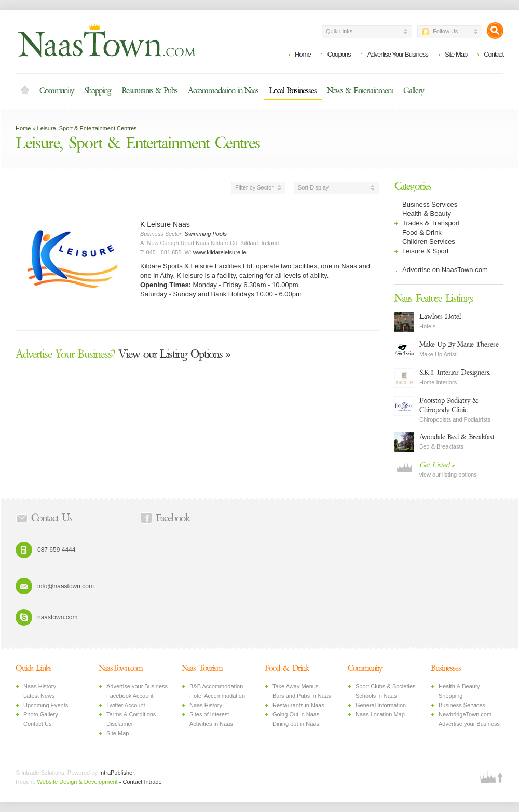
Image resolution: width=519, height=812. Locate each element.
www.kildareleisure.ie (220, 252)
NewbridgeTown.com (465, 714)
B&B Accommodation (216, 686)
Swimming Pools (206, 234)
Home (303, 54)
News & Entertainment (360, 91)
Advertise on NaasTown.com (445, 270)
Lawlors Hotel (440, 316)
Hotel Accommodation (217, 696)
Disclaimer (120, 724)
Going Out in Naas (296, 714)
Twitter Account (126, 705)
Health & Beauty (427, 214)
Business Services (430, 204)
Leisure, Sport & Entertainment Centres (87, 128)
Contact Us (37, 724)
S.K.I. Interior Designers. (455, 373)
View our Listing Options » (123, 354)
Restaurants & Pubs (149, 91)
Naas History (40, 686)
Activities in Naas (211, 724)
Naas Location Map (380, 714)
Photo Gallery (41, 714)
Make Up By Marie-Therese (459, 344)
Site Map (456, 54)
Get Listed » (437, 465)
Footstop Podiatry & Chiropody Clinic (449, 405)
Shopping (98, 91)
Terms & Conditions (131, 714)
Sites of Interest (209, 714)
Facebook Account (130, 696)
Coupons (339, 54)
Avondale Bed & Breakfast (457, 437)
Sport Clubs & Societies (386, 686)
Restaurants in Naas (298, 705)
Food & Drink (422, 232)
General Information (381, 705)
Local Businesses (293, 91)
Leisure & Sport (426, 251)
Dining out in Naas (296, 724)
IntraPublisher (117, 773)
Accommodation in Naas (223, 91)
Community (57, 91)
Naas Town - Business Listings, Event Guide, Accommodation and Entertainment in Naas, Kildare (106, 39)
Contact (494, 54)
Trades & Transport (431, 223)
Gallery (413, 91)
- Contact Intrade (141, 782)
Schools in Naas (376, 696)
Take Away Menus (295, 686)
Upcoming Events (46, 705)
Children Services (429, 242)
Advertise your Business (137, 686)
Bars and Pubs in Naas (302, 696)
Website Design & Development (78, 782)
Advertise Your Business (398, 54)
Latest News (39, 696)
